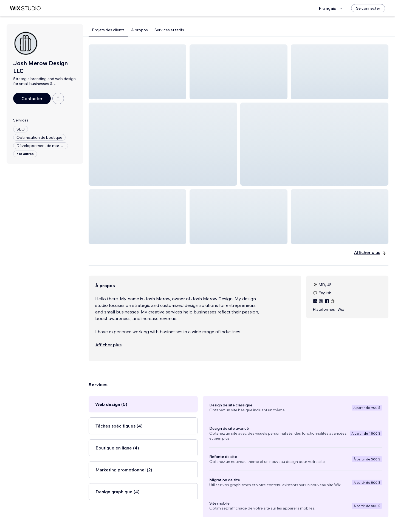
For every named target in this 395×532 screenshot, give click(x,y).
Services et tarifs (169, 30)
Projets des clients (108, 30)
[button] (137, 72)
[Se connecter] (368, 8)
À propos (139, 30)
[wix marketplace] (25, 8)
